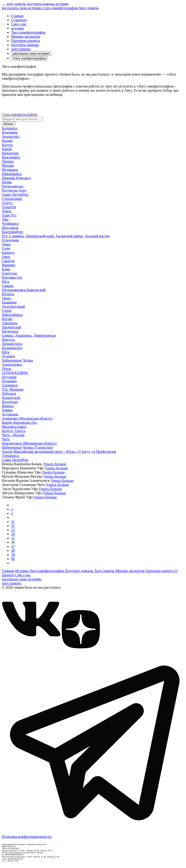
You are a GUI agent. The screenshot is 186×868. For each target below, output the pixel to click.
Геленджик (10, 240)
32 (13, 526)
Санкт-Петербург (15, 194)
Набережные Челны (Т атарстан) (27, 447)
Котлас (7, 319)
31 (13, 522)
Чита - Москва (13, 435)
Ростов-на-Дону (14, 190)
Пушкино (9, 381)
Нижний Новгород (16, 178)
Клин (6, 269)
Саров (7, 311)
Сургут (7, 203)
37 (13, 546)
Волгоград (10, 402)
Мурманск (10, 170)
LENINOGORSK (15, 373)
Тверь (6, 244)
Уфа (5, 219)
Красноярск (11, 157)
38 (13, 551)
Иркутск (8, 340)
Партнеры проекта (26, 41)
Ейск (6, 352)
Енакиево (9, 302)
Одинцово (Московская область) (27, 418)
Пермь (7, 182)
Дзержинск (11, 456)
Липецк (8, 161)
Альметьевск (12, 364)
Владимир (10, 132)
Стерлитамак (12, 199)
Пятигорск (10, 331)
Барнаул (8, 253)
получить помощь (25, 45)
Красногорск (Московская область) (29, 443)
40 (13, 559)
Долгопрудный (13, 306)
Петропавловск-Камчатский (24, 290)
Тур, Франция (13, 389)
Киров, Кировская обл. (20, 422)
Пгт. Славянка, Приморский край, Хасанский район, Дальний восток (56, 236)
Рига (5, 282)
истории (17, 28)
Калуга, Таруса (14, 431)
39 (13, 555)
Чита (6, 439)
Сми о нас (19, 24)
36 (13, 542)
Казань (7, 141)
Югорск (8, 294)
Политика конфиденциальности (27, 837)
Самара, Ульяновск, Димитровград (29, 335)
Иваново (9, 265)
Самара (8, 286)
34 (13, 534)
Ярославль (10, 228)
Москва (8, 165)
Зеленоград (11, 136)
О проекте (19, 20)
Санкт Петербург (15, 460)
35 (13, 538)
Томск (7, 211)
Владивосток (12, 277)
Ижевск (8, 406)
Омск (6, 257)
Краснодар (10, 153)
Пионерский (12, 327)
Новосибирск (12, 315)
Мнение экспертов (25, 37)
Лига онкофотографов (28, 32)
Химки (7, 410)
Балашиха (10, 128)
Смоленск (10, 323)
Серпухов (9, 273)
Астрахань (10, 414)
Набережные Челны (17, 360)
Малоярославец (14, 427)
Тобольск (9, 393)
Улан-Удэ (9, 215)
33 (13, 530)
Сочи (6, 248)
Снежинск (10, 385)
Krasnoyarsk (11, 398)
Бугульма (9, 377)
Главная (17, 16)
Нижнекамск (12, 174)
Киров (7, 149)
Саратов (8, 261)
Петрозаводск (13, 186)
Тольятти (9, 207)
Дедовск (8, 356)
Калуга (7, 145)
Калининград (12, 348)
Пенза (7, 369)
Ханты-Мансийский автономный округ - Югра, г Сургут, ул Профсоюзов (59, 452)
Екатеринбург (13, 232)
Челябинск (10, 224)
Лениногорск (12, 344)
